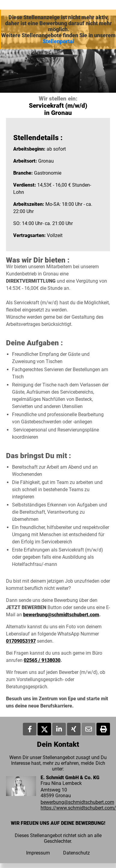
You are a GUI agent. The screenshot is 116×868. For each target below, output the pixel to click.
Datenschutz (76, 853)
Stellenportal (58, 41)
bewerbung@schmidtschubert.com (61, 615)
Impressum (38, 853)
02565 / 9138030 (42, 660)
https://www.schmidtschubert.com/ (78, 808)
